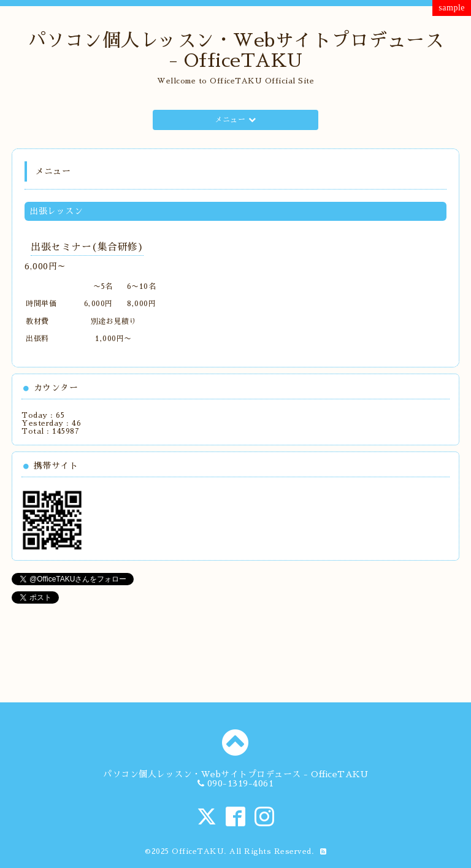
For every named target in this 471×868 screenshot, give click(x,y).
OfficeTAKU (198, 851)
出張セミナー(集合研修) (87, 247)
